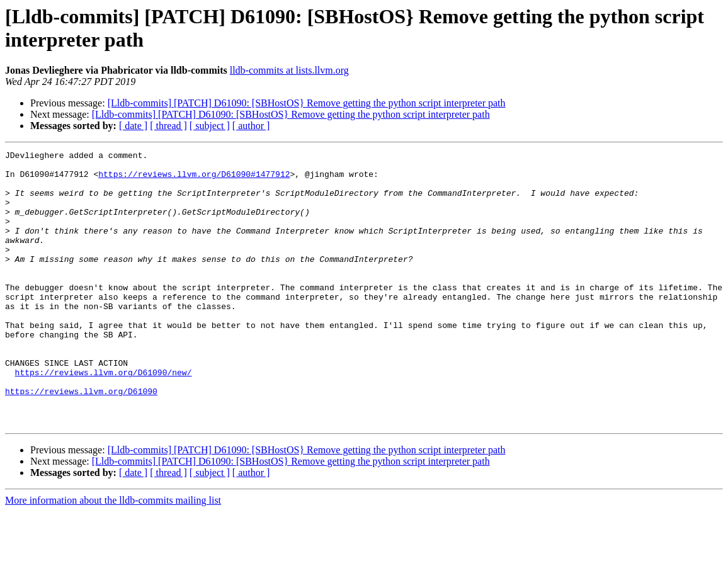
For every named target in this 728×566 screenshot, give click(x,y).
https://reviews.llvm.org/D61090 (81, 440)
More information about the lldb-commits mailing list (113, 555)
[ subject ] (210, 126)
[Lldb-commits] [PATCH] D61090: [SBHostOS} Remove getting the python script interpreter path (307, 103)
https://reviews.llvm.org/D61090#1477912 (194, 179)
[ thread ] (168, 126)
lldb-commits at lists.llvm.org (289, 70)
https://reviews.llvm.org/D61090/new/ (104, 417)
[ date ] (133, 126)
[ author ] (251, 126)
